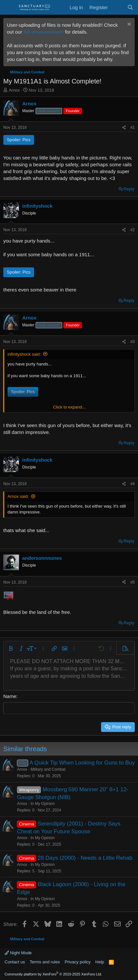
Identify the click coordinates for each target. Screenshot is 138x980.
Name (10, 696)
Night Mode (18, 953)
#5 (133, 582)
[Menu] (9, 7)
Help (100, 962)
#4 (133, 484)
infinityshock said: (24, 354)
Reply (129, 189)
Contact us (15, 962)
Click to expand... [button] (69, 407)
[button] (11, 648)
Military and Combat (48, 769)
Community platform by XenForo (53, 974)
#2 (133, 230)
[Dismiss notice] (128, 25)
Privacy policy (78, 962)
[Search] (130, 7)
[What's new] (117, 7)
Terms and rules (45, 962)
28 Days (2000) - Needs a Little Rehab (85, 858)
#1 (133, 127)
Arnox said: (18, 496)
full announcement (44, 32)
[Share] (124, 128)
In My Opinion (43, 804)
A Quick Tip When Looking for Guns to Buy (82, 763)
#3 (133, 342)
